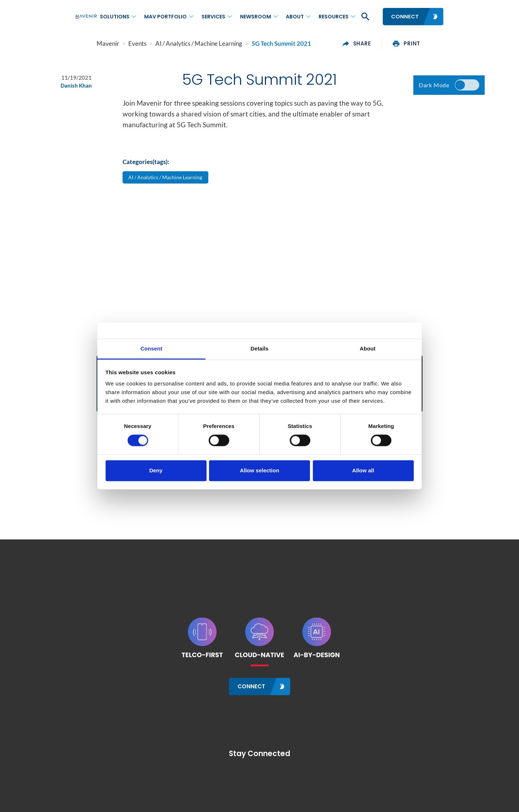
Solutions (115, 17)
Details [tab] (259, 348)
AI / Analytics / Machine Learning (168, 181)
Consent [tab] (152, 348)
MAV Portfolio (165, 17)
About (295, 17)
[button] (365, 17)
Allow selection (259, 470)
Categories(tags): (146, 166)
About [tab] (368, 348)
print (428, 44)
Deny (156, 470)
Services (213, 17)
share (378, 44)
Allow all (363, 470)
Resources (334, 17)
